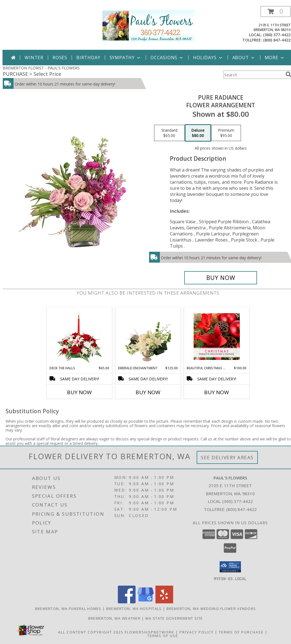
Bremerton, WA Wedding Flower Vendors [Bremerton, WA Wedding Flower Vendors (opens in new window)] (211, 608)
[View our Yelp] (164, 602)
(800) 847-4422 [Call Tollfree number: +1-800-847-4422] (241, 509)
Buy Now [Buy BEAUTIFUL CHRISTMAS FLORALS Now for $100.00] (217, 392)
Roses (60, 58)
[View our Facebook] (127, 602)
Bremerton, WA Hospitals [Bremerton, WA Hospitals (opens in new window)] (134, 608)
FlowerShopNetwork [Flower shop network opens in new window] (150, 632)
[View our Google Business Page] (145, 602)
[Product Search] (253, 75)
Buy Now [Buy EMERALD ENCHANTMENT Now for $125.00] (148, 392)
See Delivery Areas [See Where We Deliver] (227, 457)
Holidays (208, 58)
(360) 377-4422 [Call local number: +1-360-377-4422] (277, 35)
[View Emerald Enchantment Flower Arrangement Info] (148, 336)
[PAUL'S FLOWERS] (148, 25)
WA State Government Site (174, 618)
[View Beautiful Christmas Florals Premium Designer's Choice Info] (217, 337)
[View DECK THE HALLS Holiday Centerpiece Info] (80, 337)
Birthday (88, 58)
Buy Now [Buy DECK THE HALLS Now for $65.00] (79, 392)
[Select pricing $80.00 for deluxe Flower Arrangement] (198, 133)
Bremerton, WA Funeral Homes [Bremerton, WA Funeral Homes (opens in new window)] (68, 608)
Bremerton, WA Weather (114, 618)
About (244, 58)
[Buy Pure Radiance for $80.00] (221, 278)
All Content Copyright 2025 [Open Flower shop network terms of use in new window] (91, 632)
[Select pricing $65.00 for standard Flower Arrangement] (169, 133)
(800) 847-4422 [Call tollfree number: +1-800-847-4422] (277, 40)
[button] (276, 11)
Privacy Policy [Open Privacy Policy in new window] (197, 632)
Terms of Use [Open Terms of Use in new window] (163, 635)
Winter (34, 58)
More (275, 58)
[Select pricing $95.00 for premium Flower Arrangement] (226, 133)
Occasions (167, 58)
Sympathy (125, 58)
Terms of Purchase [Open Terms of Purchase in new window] (241, 632)
